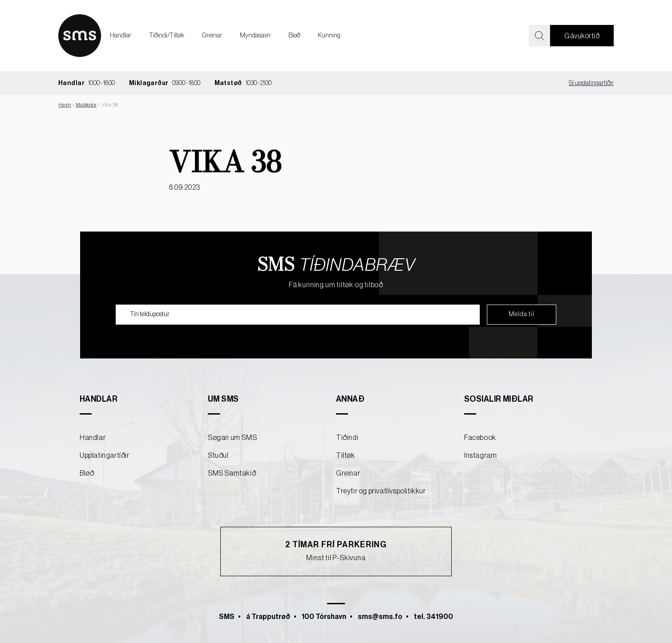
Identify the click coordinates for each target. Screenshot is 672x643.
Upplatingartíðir (105, 456)
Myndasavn (255, 36)
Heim (65, 105)
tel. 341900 (433, 617)
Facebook (480, 438)
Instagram (480, 456)
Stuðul (218, 456)
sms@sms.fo (380, 617)
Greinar (212, 36)
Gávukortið (582, 36)
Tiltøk (346, 456)
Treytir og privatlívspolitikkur (381, 491)
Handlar (121, 36)
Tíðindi (347, 438)
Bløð (294, 36)
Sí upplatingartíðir (591, 83)
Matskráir (86, 105)
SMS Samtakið (232, 473)
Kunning (329, 36)
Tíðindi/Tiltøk (167, 36)
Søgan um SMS (232, 438)
